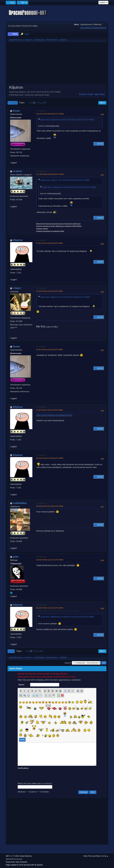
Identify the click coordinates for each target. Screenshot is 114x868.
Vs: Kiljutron (41, 111)
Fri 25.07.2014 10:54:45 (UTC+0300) (49, 243)
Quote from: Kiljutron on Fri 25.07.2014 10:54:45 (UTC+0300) (65, 297)
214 (44, 103)
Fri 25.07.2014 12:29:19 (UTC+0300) (49, 291)
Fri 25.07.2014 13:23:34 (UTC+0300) (49, 410)
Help (85, 856)
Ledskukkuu (20, 503)
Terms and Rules (94, 856)
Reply (102, 103)
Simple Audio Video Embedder (16, 862)
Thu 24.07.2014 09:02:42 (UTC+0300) (50, 174)
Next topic (100, 94)
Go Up (11, 651)
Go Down (13, 103)
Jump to (68, 663)
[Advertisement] (57, 64)
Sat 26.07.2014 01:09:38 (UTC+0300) (50, 458)
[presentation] (40, 775)
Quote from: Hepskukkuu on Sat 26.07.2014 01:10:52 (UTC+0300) (67, 617)
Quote (99, 144)
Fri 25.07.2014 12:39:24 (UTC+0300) (49, 350)
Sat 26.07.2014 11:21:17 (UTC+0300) (50, 560)
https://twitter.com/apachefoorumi (93, 27)
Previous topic (86, 94)
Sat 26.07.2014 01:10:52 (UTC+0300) (50, 506)
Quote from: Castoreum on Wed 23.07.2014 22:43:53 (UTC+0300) (67, 120)
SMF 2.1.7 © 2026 (12, 856)
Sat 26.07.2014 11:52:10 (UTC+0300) (50, 608)
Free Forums (18, 859)
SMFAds (8, 859)
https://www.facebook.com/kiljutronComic (54, 415)
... (41, 103)
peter (16, 557)
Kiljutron (18, 240)
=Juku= (17, 288)
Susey (16, 111)
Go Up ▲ (105, 856)
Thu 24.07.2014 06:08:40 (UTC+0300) (50, 114)
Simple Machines (26, 856)
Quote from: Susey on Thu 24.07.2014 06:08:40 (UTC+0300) (65, 180)
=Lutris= (18, 171)
